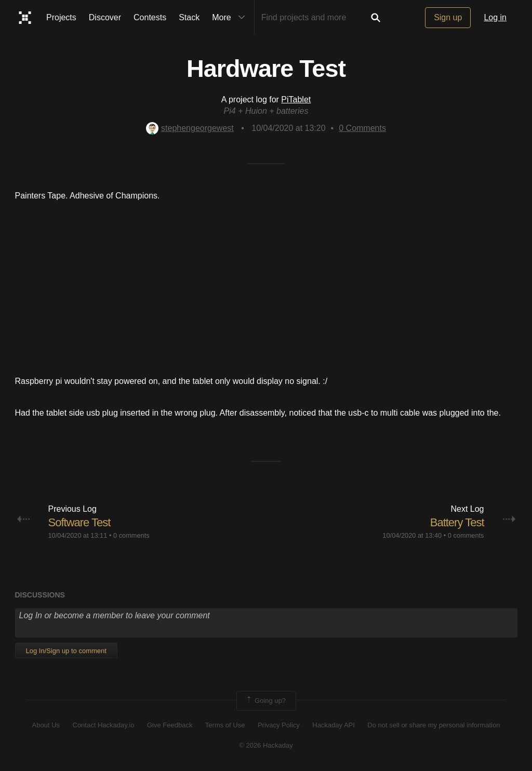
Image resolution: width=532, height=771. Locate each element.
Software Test (79, 522)
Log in (495, 17)
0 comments (131, 535)
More (231, 18)
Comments (362, 128)
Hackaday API (334, 725)
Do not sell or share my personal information (434, 725)
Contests (150, 17)
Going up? (265, 701)
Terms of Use (225, 725)
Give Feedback (170, 725)
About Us (46, 725)
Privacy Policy (279, 725)
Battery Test (457, 522)
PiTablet (296, 99)
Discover (105, 17)
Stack (189, 17)
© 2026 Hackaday (266, 745)
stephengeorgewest (190, 128)
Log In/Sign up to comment (66, 651)
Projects (61, 17)
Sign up (448, 17)
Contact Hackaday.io (104, 725)
